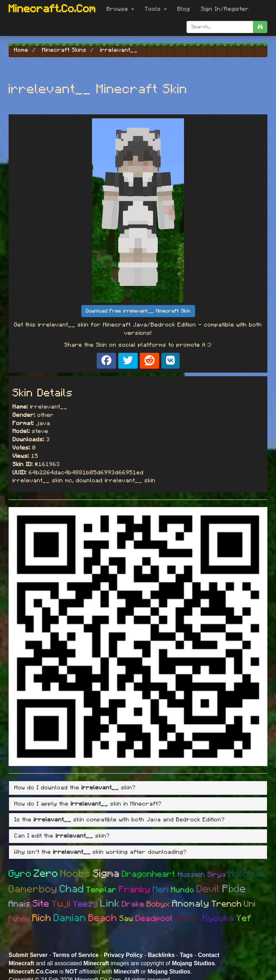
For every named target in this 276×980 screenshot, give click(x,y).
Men (161, 890)
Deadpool (154, 919)
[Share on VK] (171, 361)
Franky (135, 890)
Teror (188, 919)
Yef (244, 918)
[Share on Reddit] (149, 361)
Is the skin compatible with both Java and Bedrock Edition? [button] (120, 820)
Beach (103, 918)
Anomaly (191, 904)
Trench (227, 904)
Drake (133, 904)
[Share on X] (128, 361)
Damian (70, 918)
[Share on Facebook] (106, 361)
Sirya (217, 875)
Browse (120, 9)
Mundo (183, 890)
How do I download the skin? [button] (75, 788)
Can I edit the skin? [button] (62, 836)
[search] (260, 27)
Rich (42, 918)
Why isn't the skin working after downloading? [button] (101, 852)
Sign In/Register (225, 9)
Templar (102, 890)
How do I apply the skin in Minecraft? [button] (88, 804)
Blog (184, 9)
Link (110, 904)
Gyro (20, 874)
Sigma (106, 874)
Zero (46, 874)
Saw (126, 919)
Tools (156, 9)
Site (41, 904)
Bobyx (158, 904)
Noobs (76, 874)
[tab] (138, 788)
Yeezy (86, 904)
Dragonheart (149, 874)
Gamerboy (33, 889)
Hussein (192, 875)
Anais (20, 904)
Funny (19, 919)
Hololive (246, 874)
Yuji (61, 904)
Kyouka (218, 918)
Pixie (234, 889)
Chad (72, 889)
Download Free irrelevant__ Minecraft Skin (138, 311)
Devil (208, 889)
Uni (250, 904)
